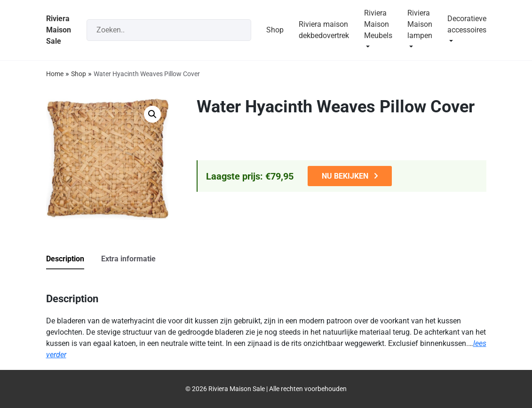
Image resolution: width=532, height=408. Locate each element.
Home (55, 74)
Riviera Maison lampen (420, 24)
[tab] (73, 259)
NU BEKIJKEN (345, 176)
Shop (275, 30)
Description (65, 259)
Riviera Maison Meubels (378, 24)
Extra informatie (128, 259)
